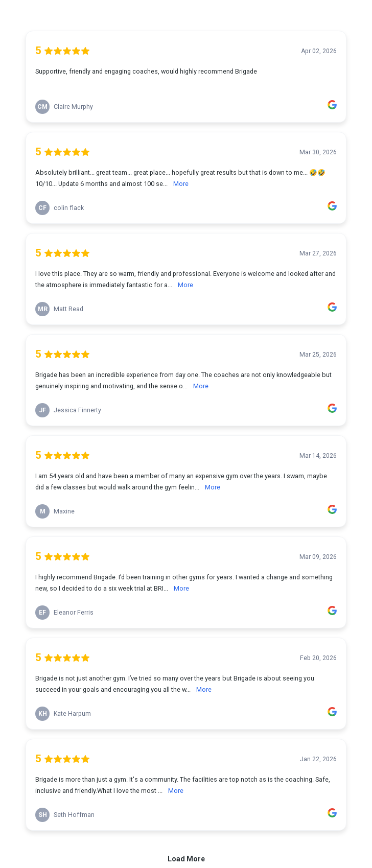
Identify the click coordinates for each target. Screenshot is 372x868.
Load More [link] (186, 859)
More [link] (181, 184)
